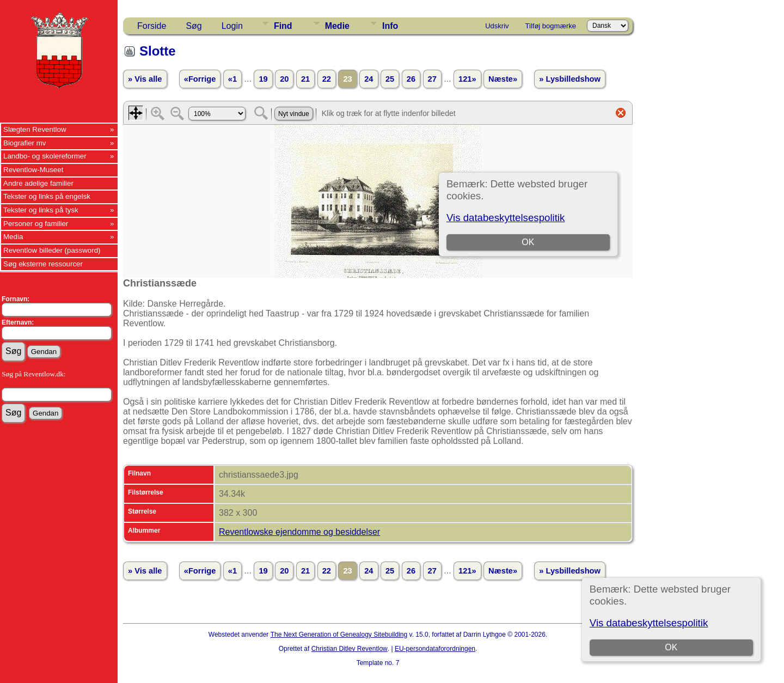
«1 (232, 79)
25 (390, 79)
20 (284, 79)
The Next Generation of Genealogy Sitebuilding (339, 635)
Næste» (503, 79)
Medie (337, 26)
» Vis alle (145, 79)
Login (232, 26)
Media (13, 237)
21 (305, 79)
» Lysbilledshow (570, 79)
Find (283, 26)
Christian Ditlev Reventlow (350, 649)
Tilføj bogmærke (551, 26)
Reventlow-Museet (33, 170)
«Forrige (200, 79)
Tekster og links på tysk (41, 210)
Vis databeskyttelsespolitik (649, 623)
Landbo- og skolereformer (45, 156)
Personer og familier (36, 224)
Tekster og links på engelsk (47, 196)
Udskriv (497, 26)
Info (390, 26)
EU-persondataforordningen (435, 649)
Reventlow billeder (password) (52, 250)
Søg (194, 26)
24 (369, 79)
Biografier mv (25, 143)
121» (467, 79)
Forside (152, 26)
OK (671, 647)
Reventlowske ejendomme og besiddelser (299, 532)
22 (327, 79)
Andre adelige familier (38, 183)
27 (432, 79)
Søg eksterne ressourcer (43, 264)
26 (411, 79)
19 (263, 79)
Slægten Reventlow (35, 129)
